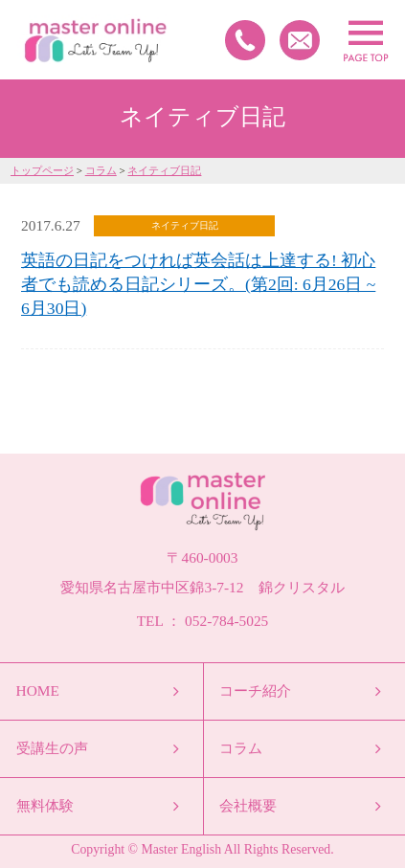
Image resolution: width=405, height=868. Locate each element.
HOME (38, 690)
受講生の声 (52, 748)
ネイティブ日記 (164, 170)
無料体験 (45, 805)
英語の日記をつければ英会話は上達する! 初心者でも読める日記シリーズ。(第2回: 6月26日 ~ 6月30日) (198, 284)
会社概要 (248, 805)
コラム (101, 170)
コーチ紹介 (255, 690)
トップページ (42, 170)
